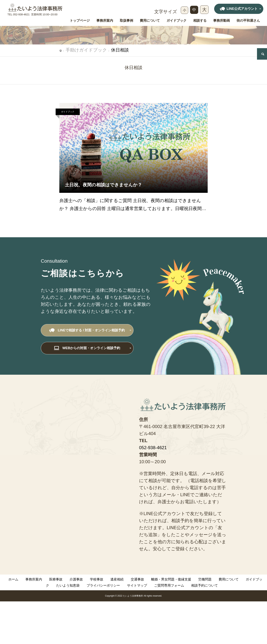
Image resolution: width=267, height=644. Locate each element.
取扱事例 (126, 21)
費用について (150, 21)
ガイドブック (177, 21)
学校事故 (97, 579)
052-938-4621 (21, 14)
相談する (200, 21)
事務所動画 (222, 21)
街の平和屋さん (248, 21)
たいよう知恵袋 (68, 585)
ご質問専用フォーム (169, 585)
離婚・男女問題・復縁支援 (171, 579)
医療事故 (56, 579)
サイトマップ (137, 585)
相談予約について (205, 585)
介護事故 (76, 579)
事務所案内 (105, 21)
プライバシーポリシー (103, 585)
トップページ (80, 21)
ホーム (13, 579)
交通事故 (137, 579)
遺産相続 (117, 579)
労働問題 (205, 579)
